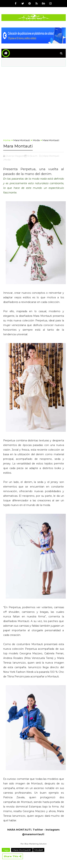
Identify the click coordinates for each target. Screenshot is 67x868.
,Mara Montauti (51, 156)
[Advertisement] (33, 102)
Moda (36, 140)
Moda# (39, 850)
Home (7, 140)
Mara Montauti (22, 140)
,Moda (7, 160)
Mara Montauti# (22, 850)
